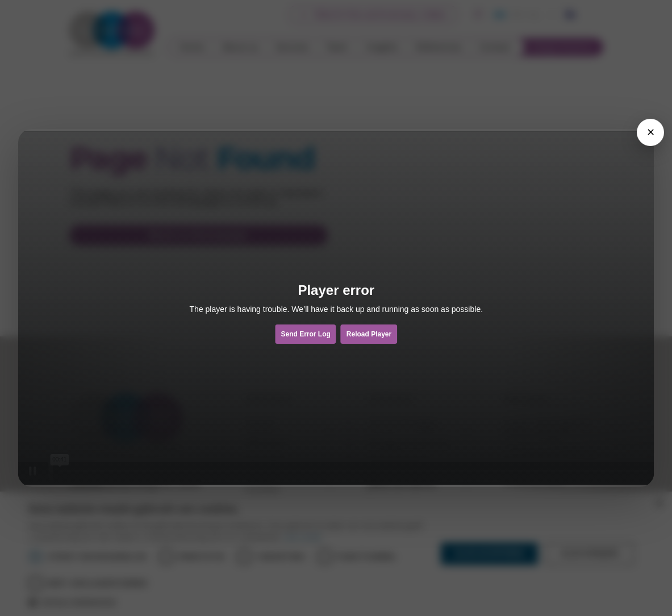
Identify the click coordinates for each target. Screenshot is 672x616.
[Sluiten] (650, 132)
